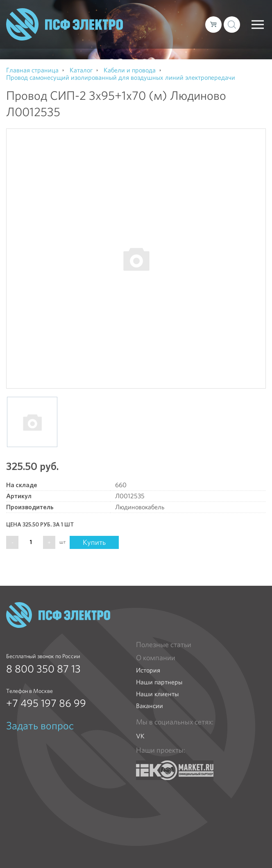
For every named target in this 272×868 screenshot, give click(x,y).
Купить (94, 542)
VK (140, 736)
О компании (156, 658)
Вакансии (150, 706)
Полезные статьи (164, 645)
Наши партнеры (159, 682)
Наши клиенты (157, 694)
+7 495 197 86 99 (46, 703)
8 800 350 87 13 (43, 669)
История (148, 670)
